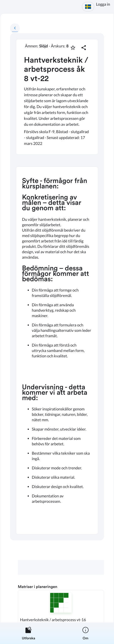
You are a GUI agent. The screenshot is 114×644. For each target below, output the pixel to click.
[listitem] (28, 633)
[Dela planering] (84, 48)
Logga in (103, 4)
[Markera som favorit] (73, 48)
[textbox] (57, 351)
